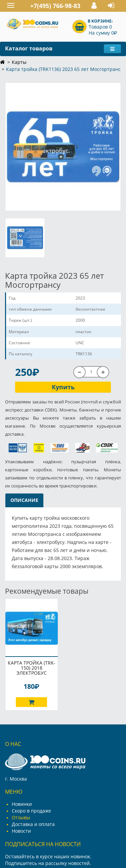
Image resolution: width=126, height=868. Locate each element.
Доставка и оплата (33, 824)
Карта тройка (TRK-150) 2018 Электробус (32, 668)
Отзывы (21, 817)
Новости (21, 831)
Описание (24, 500)
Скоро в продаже (31, 811)
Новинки (22, 804)
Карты (19, 62)
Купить (63, 387)
